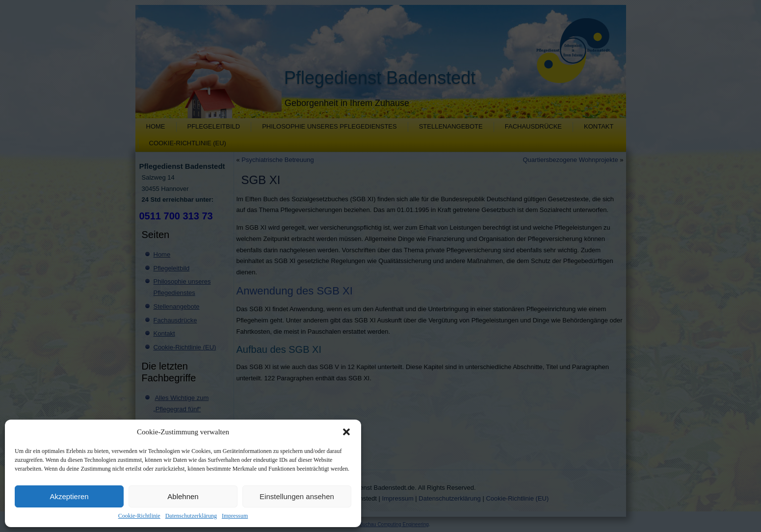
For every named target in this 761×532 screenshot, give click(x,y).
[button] (346, 432)
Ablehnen (183, 496)
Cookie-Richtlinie (139, 516)
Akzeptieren (69, 496)
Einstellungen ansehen (297, 496)
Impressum (235, 516)
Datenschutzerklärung (191, 516)
